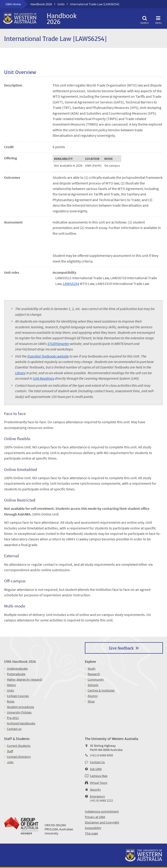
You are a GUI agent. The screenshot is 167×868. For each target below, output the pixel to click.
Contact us (14, 729)
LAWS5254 (71, 284)
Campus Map (99, 776)
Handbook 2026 (41, 4)
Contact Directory (19, 757)
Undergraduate (17, 668)
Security (95, 789)
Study (92, 668)
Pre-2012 (13, 718)
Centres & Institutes (101, 690)
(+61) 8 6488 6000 (101, 755)
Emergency (97, 796)
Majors (11, 685)
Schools (93, 685)
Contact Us (97, 762)
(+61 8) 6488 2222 (101, 800)
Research (94, 674)
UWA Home (13, 4)
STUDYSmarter (58, 344)
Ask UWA (96, 769)
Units (61, 4)
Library (20, 373)
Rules (11, 701)
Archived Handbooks (21, 723)
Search (145, 19)
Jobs (10, 762)
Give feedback (121, 648)
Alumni (93, 696)
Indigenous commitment (102, 811)
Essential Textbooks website (48, 356)
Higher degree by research (25, 679)
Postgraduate (16, 674)
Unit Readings (43, 378)
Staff (10, 751)
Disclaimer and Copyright (102, 822)
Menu (158, 19)
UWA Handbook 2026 (20, 661)
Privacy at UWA (95, 817)
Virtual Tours (99, 783)
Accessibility (93, 828)
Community (96, 679)
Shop (91, 701)
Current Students (19, 746)
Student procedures (20, 707)
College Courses (18, 696)
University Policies (19, 712)
